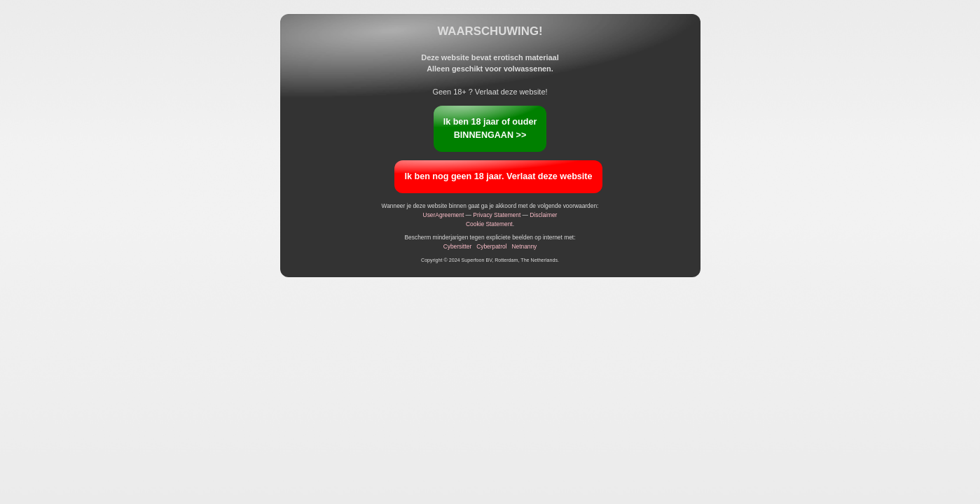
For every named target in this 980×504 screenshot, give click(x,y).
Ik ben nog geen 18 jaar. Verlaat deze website (498, 176)
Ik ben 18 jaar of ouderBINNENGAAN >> (490, 128)
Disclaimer (543, 215)
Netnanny (524, 246)
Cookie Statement (489, 224)
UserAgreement (444, 215)
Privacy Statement (497, 215)
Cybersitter (458, 246)
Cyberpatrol (491, 246)
